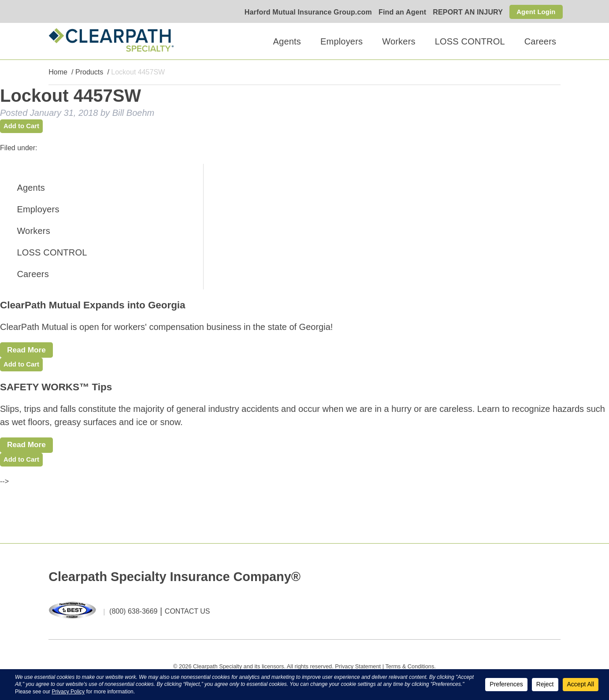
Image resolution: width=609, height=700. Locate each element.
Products (89, 72)
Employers (342, 41)
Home (58, 72)
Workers (399, 41)
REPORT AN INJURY (465, 13)
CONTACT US (188, 618)
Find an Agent (399, 13)
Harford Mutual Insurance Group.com (305, 13)
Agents (287, 41)
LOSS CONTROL (470, 41)
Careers (540, 41)
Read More (30, 352)
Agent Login (535, 12)
